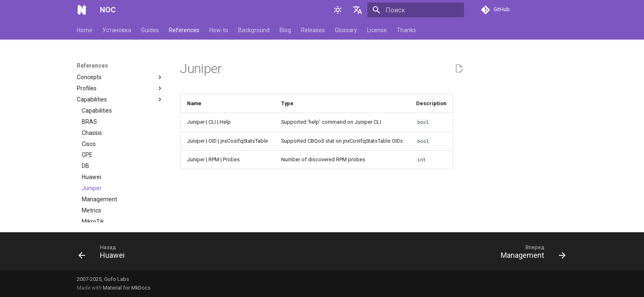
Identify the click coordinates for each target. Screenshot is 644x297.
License (377, 30)
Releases (313, 30)
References (184, 30)
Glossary (346, 30)
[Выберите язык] (358, 10)
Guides (150, 30)
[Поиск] (416, 10)
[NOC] (82, 10)
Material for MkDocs (127, 288)
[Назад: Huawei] (104, 254)
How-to (219, 30)
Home (85, 30)
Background (254, 30)
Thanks (406, 30)
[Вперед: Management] (530, 254)
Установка (117, 30)
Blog (285, 30)
